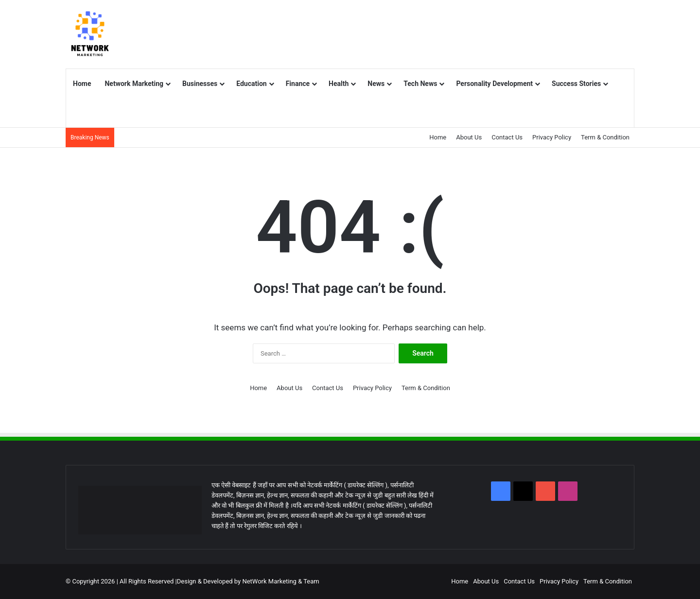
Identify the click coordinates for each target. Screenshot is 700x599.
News (376, 84)
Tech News (420, 84)
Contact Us (507, 137)
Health (339, 84)
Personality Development (494, 84)
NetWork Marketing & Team (280, 581)
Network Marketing (134, 84)
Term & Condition (605, 137)
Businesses (200, 84)
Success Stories (576, 84)
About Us (469, 137)
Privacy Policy (552, 137)
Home (82, 84)
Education (251, 84)
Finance (298, 84)
